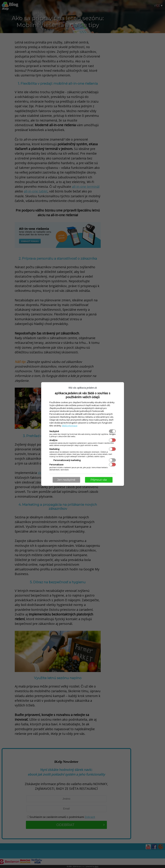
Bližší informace (70, 426)
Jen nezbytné (66, 480)
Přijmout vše (99, 480)
